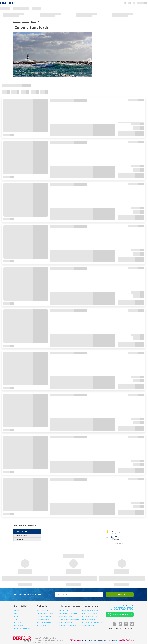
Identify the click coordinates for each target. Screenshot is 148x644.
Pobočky (16, 613)
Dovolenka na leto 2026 (90, 616)
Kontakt (16, 610)
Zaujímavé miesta (21, 536)
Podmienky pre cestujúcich (68, 613)
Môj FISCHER (64, 610)
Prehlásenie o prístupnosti (22, 628)
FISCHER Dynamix (42, 625)
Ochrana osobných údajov (45, 613)
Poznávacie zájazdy (89, 619)
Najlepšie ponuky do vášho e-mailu (27, 594)
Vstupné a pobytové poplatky (69, 619)
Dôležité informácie (66, 622)
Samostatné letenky (89, 625)
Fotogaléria (19, 539)
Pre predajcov (18, 625)
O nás (15, 619)
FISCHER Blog (18, 622)
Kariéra (16, 616)
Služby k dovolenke (66, 616)
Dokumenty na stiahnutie (68, 625)
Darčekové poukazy (43, 619)
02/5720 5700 (123, 608)
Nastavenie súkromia (44, 616)
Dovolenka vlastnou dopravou (92, 622)
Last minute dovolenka (90, 613)
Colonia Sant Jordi (21, 532)
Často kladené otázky (44, 622)
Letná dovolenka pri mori (91, 610)
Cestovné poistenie (43, 610)
